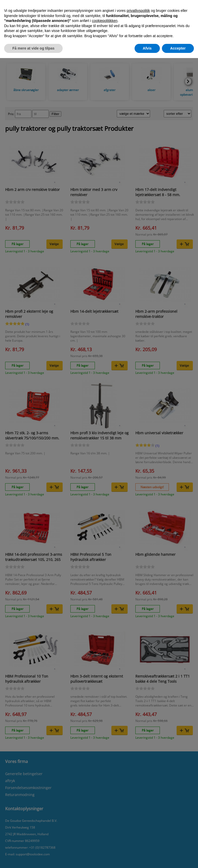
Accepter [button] (178, 48)
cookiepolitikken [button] (105, 21)
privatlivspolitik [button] (138, 11)
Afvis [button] (147, 48)
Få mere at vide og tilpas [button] (33, 48)
